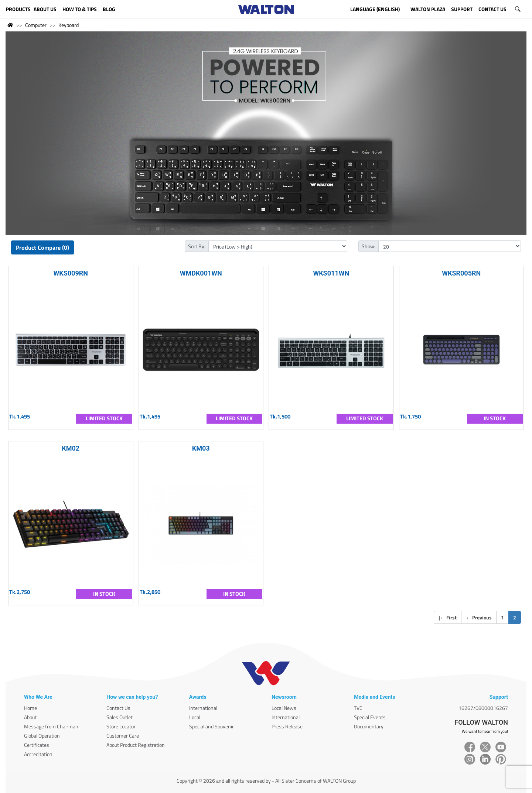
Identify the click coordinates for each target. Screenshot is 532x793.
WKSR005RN (461, 273)
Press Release (287, 726)
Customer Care (123, 736)
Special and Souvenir (212, 726)
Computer (36, 25)
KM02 (71, 448)
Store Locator (121, 726)
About (30, 717)
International (203, 708)
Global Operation (42, 736)
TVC (358, 708)
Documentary (369, 726)
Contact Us (118, 708)
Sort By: (197, 246)
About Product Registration (136, 745)
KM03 (201, 448)
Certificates (37, 745)
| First (448, 617)
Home (30, 708)
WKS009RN (71, 273)
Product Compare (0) (42, 247)
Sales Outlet (120, 717)
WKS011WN (331, 273)
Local (195, 717)
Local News (284, 708)
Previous (479, 617)
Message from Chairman (51, 726)
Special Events (370, 717)
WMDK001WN (201, 273)
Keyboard (69, 25)
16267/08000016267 (483, 708)
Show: (369, 246)
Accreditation (38, 754)
